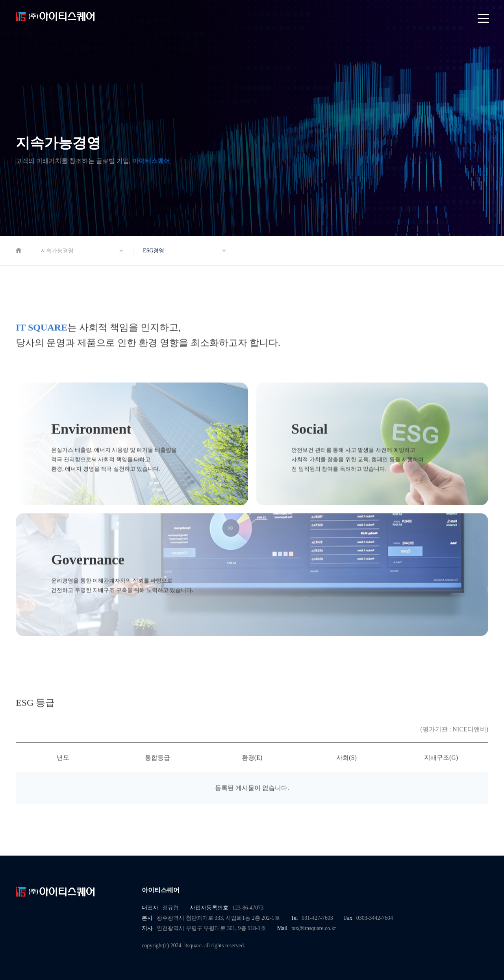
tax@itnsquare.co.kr (314, 928)
